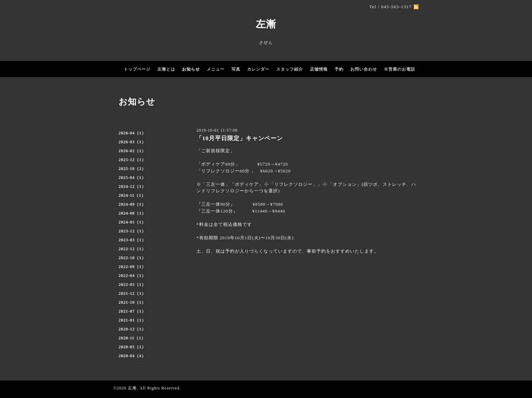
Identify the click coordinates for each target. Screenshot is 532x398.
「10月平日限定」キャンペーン (239, 138)
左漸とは (166, 69)
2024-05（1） (132, 222)
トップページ (137, 69)
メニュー (216, 69)
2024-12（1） (132, 186)
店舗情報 (319, 69)
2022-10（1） (132, 258)
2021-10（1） (132, 302)
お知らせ (191, 69)
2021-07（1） (132, 311)
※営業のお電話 (400, 69)
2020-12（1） (132, 329)
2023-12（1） (132, 231)
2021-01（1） (132, 320)
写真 (236, 69)
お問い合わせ (364, 69)
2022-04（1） (132, 276)
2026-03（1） (132, 142)
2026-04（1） (132, 133)
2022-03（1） (132, 285)
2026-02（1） (132, 151)
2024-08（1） (132, 213)
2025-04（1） (132, 178)
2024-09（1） (132, 204)
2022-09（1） (132, 267)
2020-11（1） (132, 338)
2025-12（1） (132, 160)
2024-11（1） (132, 195)
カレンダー (258, 69)
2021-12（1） (132, 293)
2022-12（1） (132, 249)
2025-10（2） (132, 169)
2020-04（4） (132, 356)
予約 (339, 69)
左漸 (266, 24)
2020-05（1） (132, 347)
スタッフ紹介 (290, 69)
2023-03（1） (132, 240)
